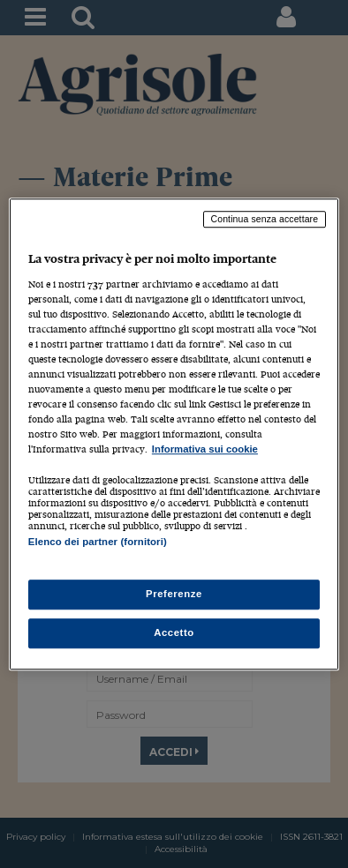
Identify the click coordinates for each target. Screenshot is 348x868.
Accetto (174, 632)
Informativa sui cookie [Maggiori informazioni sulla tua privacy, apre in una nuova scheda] (205, 450)
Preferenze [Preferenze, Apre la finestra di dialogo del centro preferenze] (174, 594)
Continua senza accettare (265, 219)
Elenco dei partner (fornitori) (98, 542)
